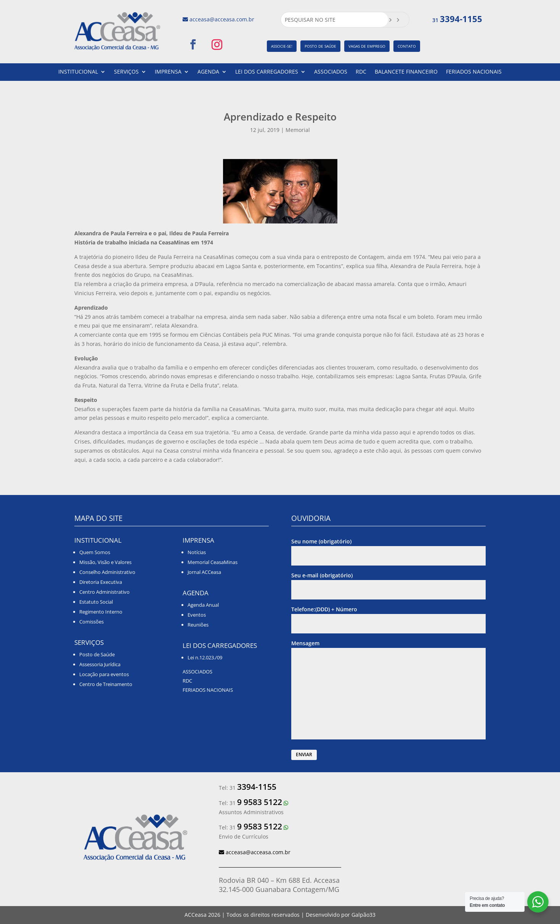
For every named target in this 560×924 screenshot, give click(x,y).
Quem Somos (95, 552)
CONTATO (407, 46)
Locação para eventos (104, 674)
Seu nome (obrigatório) (388, 549)
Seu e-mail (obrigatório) (388, 583)
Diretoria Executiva (101, 582)
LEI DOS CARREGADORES (267, 72)
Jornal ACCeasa (204, 572)
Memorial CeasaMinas (213, 562)
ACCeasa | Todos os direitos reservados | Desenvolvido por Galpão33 (280, 915)
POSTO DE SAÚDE (320, 46)
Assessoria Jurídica (100, 664)
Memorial (298, 130)
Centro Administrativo (104, 592)
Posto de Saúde (97, 654)
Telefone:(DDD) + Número (388, 616)
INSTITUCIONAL (78, 72)
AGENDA (208, 72)
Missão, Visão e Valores (105, 562)
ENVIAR (304, 754)
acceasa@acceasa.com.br (222, 19)
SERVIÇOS (126, 72)
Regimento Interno (101, 612)
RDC (361, 72)
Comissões (91, 622)
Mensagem (388, 690)
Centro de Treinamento (106, 684)
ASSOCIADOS (331, 72)
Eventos (197, 615)
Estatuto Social (96, 602)
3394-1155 (461, 19)
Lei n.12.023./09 (205, 657)
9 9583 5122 (260, 802)
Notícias (197, 552)
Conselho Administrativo (107, 572)
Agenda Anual (203, 605)
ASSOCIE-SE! (282, 46)
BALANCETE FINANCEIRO (406, 72)
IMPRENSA (168, 72)
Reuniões (198, 625)
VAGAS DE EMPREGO (367, 46)
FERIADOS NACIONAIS (474, 72)
